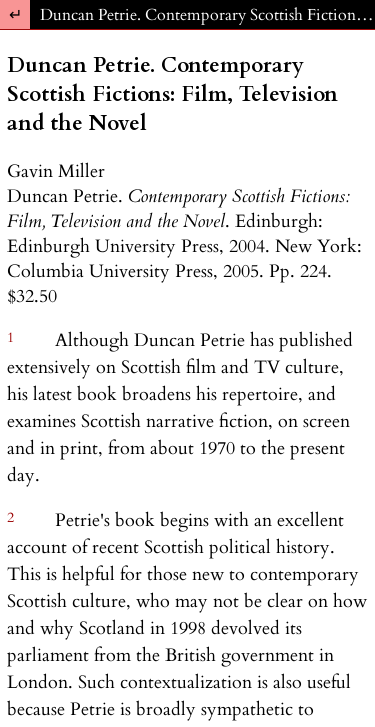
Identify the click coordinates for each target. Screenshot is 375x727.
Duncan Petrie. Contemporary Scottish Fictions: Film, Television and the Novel (207, 15)
